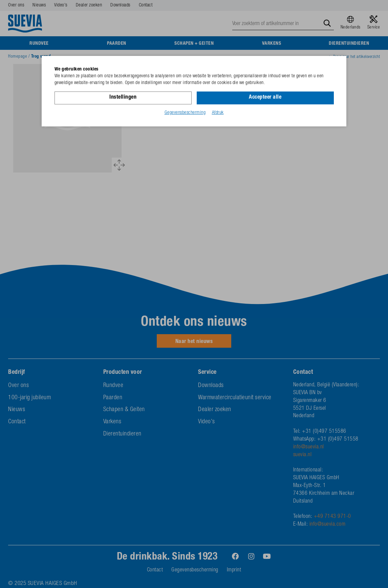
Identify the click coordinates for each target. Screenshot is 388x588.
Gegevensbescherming (185, 113)
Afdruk (218, 113)
